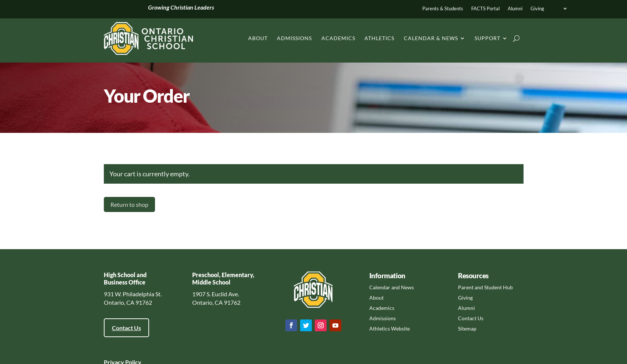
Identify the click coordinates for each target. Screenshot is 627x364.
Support (487, 38)
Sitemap (467, 328)
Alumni (515, 9)
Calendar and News (392, 287)
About (258, 38)
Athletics (379, 38)
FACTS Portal (485, 9)
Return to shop (129, 204)
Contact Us (126, 328)
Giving (537, 9)
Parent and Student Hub (485, 287)
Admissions (294, 38)
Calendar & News (431, 38)
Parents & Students (443, 9)
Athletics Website (390, 328)
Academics (338, 38)
